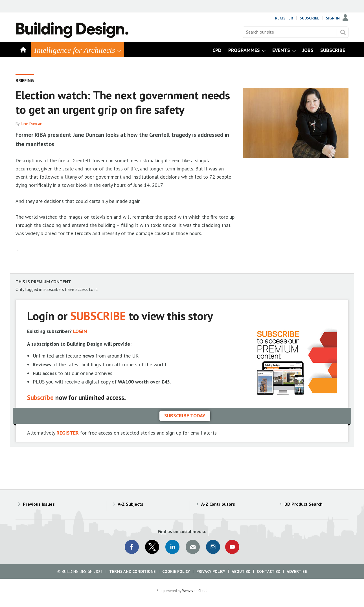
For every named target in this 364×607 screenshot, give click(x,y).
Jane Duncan (31, 124)
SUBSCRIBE (98, 316)
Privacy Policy (211, 571)
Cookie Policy (176, 571)
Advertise (297, 571)
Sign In (333, 18)
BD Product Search (303, 504)
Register (284, 18)
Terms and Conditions (132, 571)
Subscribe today (185, 416)
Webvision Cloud (195, 591)
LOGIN (80, 331)
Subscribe (310, 18)
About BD (241, 571)
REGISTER (68, 433)
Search (343, 32)
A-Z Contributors (218, 504)
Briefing (25, 80)
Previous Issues (39, 504)
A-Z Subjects (131, 504)
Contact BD (268, 571)
